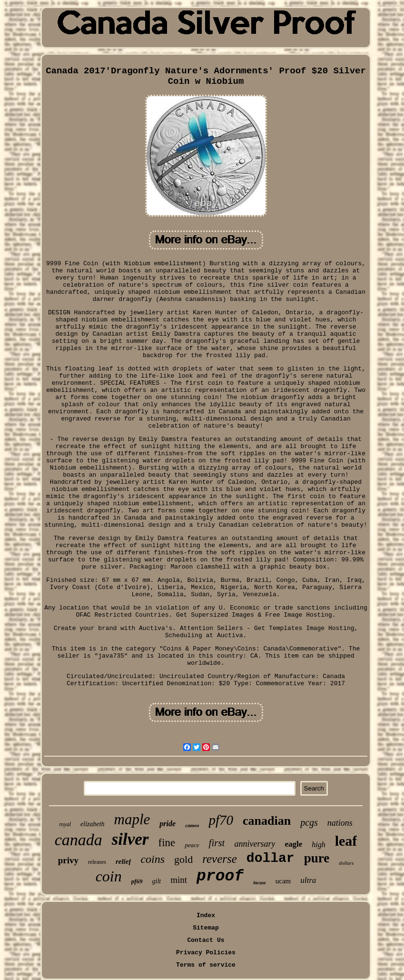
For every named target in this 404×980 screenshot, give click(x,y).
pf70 (221, 820)
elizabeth (93, 824)
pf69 (137, 881)
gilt (157, 881)
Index (206, 915)
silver (130, 839)
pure (317, 858)
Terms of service (206, 965)
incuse (260, 883)
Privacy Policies (206, 953)
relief (123, 861)
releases (97, 862)
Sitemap (206, 928)
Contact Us (206, 940)
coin (109, 876)
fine (167, 843)
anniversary (255, 844)
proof (220, 876)
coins (153, 859)
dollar (271, 858)
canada (79, 840)
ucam (283, 881)
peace (192, 845)
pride (168, 824)
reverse (220, 859)
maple (132, 819)
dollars (346, 863)
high (318, 845)
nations (340, 823)
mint (179, 880)
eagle (293, 844)
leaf (346, 841)
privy (68, 860)
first (217, 843)
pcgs (309, 822)
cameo (192, 825)
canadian (267, 821)
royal (65, 824)
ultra (308, 880)
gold (183, 859)
